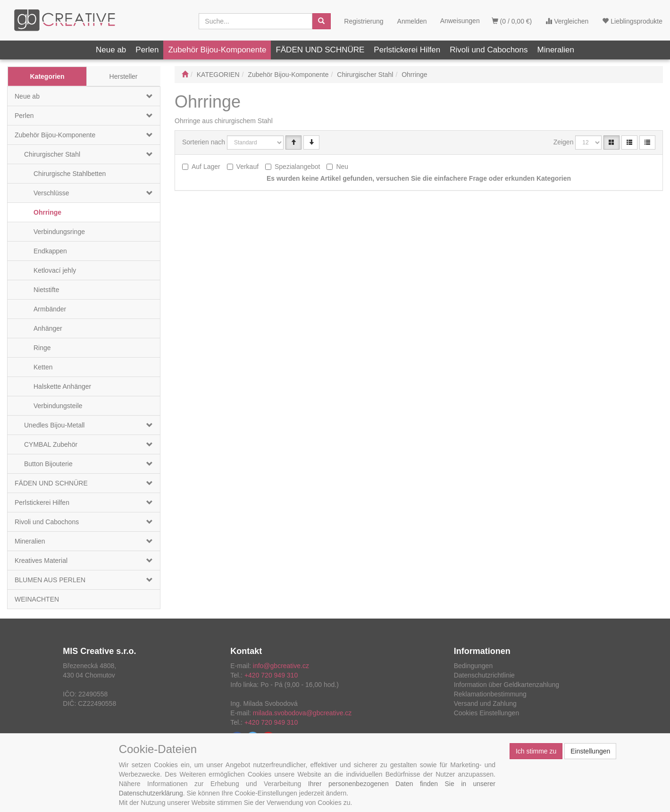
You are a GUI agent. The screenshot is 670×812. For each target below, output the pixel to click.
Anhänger (48, 328)
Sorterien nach (204, 142)
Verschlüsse (51, 193)
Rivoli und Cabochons (489, 50)
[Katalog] (611, 142)
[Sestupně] (311, 142)
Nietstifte (46, 290)
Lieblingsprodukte (632, 21)
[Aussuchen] (321, 21)
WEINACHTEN (37, 599)
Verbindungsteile (58, 406)
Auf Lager (206, 167)
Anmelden (412, 21)
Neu (342, 167)
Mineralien (556, 50)
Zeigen (564, 142)
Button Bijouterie (48, 464)
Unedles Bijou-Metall (54, 425)
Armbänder (50, 309)
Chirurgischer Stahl (52, 154)
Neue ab (111, 50)
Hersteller (124, 76)
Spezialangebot (297, 167)
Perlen (147, 50)
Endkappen (50, 251)
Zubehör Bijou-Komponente (217, 50)
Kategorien (47, 76)
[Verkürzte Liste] (647, 142)
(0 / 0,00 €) (512, 21)
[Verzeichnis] (629, 142)
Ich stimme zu (536, 751)
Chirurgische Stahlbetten (70, 174)
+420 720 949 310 (271, 675)
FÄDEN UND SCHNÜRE (320, 50)
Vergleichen (567, 21)
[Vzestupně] (293, 142)
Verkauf (247, 167)
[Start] (185, 75)
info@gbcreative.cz (281, 666)
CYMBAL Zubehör (51, 444)
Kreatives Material (41, 561)
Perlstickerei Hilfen (407, 50)
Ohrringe (47, 212)
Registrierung (364, 21)
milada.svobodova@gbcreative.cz (302, 713)
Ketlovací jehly (55, 270)
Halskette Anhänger (62, 386)
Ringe (42, 348)
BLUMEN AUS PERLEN (50, 580)
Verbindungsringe (59, 232)
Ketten (43, 367)
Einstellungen (590, 751)
